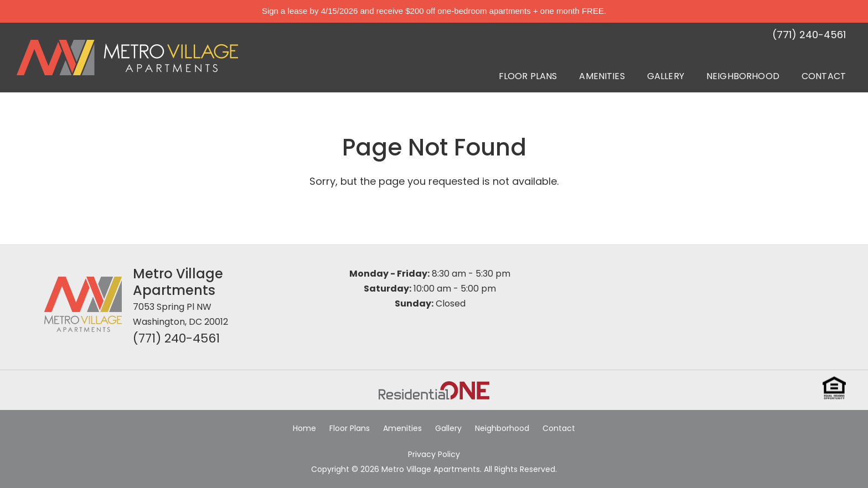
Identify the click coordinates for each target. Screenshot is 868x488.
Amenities (602, 76)
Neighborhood (743, 76)
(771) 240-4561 (176, 338)
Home (304, 428)
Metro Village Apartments (178, 282)
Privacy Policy (434, 454)
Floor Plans (528, 76)
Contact (824, 76)
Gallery (666, 76)
